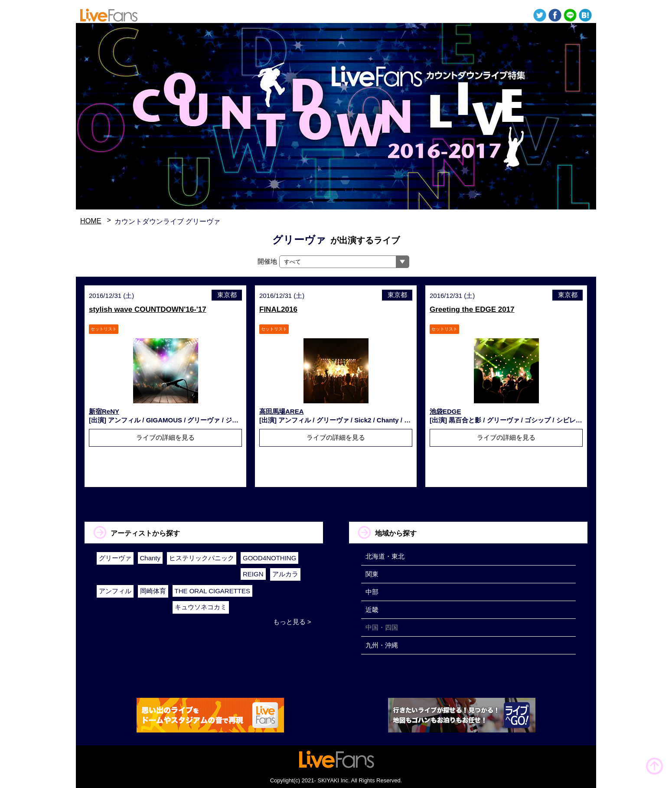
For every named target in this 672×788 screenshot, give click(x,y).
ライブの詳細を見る (165, 437)
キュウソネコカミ (201, 607)
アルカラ (285, 574)
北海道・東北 (385, 556)
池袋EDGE (445, 411)
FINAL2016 (278, 309)
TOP (655, 766)
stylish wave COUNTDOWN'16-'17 (148, 309)
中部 (372, 592)
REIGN (253, 574)
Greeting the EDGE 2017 (472, 309)
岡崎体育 (153, 591)
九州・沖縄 (382, 645)
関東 (372, 574)
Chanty (150, 558)
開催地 (267, 261)
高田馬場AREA (282, 411)
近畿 (372, 610)
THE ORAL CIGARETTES (212, 591)
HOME (91, 221)
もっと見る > (292, 622)
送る (570, 15)
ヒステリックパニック (202, 558)
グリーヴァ (115, 558)
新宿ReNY (104, 411)
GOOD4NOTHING (269, 558)
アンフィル (115, 591)
